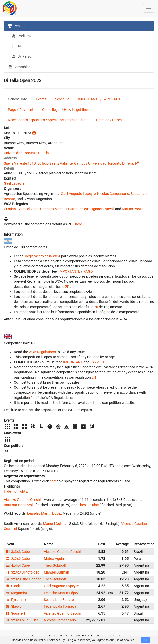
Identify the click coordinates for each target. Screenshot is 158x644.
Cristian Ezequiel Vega (21, 209)
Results (17, 26)
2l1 (68, 287)
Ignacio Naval (103, 209)
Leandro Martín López (45, 513)
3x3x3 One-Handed (23, 579)
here (78, 224)
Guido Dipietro (79, 209)
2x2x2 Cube (17, 559)
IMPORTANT (73, 362)
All (16, 46)
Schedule (62, 99)
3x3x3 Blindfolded (22, 572)
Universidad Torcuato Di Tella (26, 153)
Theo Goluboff (89, 505)
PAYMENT (98, 362)
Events (41, 99)
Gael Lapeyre (14, 183)
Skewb (13, 606)
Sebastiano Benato (59, 600)
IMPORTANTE (69, 271)
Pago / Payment (21, 110)
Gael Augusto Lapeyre (78, 194)
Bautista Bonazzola (19, 505)
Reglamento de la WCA (43, 256)
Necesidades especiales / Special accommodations (48, 120)
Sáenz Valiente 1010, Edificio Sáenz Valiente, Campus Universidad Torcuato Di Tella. (69, 163)
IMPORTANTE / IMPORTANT (100, 99)
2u (96, 307)
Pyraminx (16, 600)
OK (145, 640)
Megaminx (16, 593)
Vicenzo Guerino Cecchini (24, 500)
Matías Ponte (133, 209)
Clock (13, 586)
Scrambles (19, 67)
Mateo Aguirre (55, 559)
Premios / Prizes (109, 120)
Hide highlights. (16, 491)
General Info (17, 99)
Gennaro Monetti (53, 209)
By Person (23, 56)
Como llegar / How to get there (66, 110)
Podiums (22, 36)
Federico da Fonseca (60, 606)
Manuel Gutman (56, 524)
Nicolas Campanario (113, 194)
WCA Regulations (42, 352)
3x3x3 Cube (17, 552)
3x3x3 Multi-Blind (22, 620)
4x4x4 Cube (17, 565)
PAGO (88, 271)
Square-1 (15, 613)
